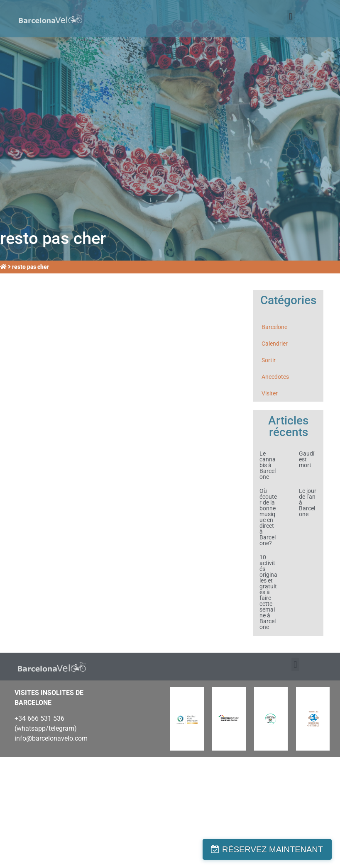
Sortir (269, 360)
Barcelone (274, 327)
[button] (291, 17)
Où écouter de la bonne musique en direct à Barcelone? (268, 517)
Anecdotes (275, 377)
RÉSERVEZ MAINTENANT (273, 849)
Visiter (270, 393)
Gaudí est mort (307, 459)
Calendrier (275, 344)
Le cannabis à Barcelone (268, 465)
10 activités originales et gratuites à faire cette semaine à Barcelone (268, 592)
